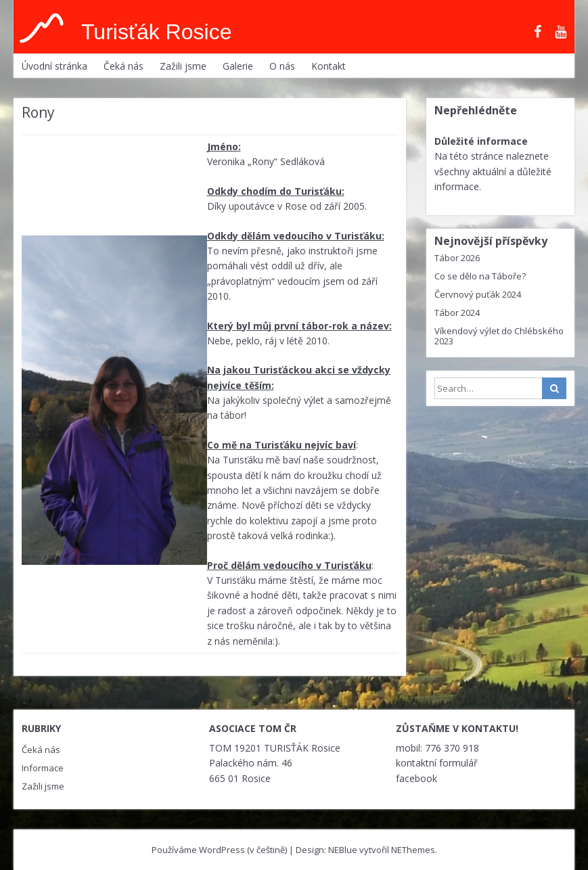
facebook (416, 778)
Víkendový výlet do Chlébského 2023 (499, 336)
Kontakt (329, 66)
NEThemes (413, 850)
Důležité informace (481, 141)
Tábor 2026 (457, 258)
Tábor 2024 (457, 313)
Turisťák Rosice (156, 32)
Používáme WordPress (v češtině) (219, 850)
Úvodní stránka (54, 66)
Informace (43, 768)
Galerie (238, 66)
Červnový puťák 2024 (478, 294)
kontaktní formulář (437, 763)
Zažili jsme (183, 66)
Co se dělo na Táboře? (480, 276)
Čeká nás (123, 66)
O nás (282, 66)
